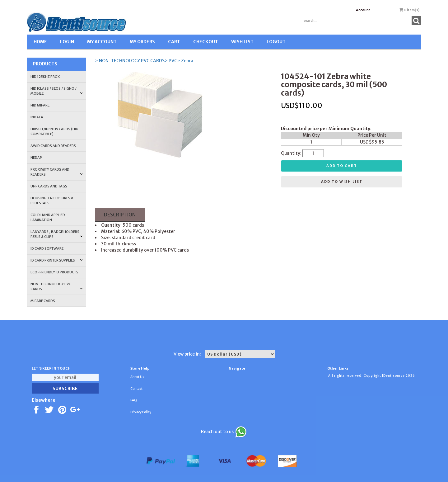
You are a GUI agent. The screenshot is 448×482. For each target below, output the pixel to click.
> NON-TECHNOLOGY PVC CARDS (130, 61)
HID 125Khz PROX (45, 77)
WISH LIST (242, 42)
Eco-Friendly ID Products (54, 272)
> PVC (171, 61)
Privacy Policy (141, 412)
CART (174, 42)
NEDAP (36, 158)
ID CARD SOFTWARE (47, 248)
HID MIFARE (40, 105)
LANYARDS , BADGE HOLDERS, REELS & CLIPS (57, 234)
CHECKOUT (206, 42)
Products (45, 64)
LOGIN (67, 42)
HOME (40, 42)
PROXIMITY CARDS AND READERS (57, 172)
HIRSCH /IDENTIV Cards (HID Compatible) (54, 131)
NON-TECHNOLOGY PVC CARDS (57, 286)
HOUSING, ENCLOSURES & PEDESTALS (52, 201)
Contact (136, 389)
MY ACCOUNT (102, 42)
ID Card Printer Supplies (57, 260)
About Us (137, 377)
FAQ (134, 400)
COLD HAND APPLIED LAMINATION (48, 217)
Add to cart (342, 166)
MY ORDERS (142, 42)
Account (363, 10)
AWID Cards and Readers (53, 146)
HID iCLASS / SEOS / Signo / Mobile (57, 91)
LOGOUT (276, 42)
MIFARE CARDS (43, 301)
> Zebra (185, 61)
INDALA (37, 117)
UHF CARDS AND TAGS (49, 186)
